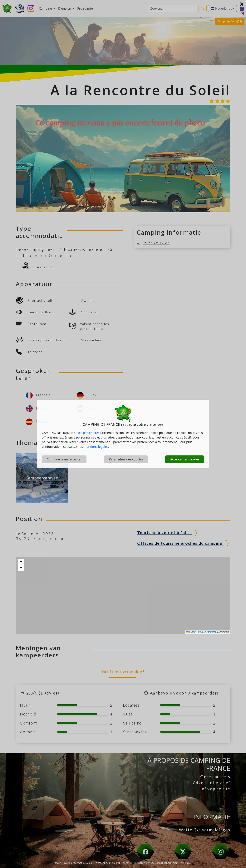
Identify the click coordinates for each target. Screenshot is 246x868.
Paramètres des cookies (126, 459)
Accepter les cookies (185, 459)
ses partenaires (89, 433)
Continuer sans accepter (64, 459)
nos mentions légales (93, 447)
